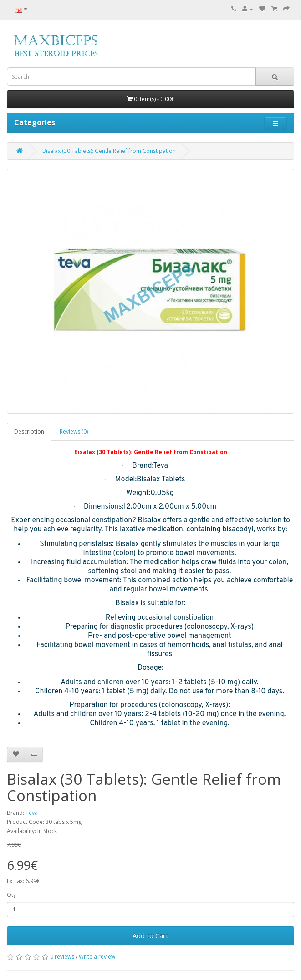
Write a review (97, 957)
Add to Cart (150, 935)
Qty (11, 895)
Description (29, 432)
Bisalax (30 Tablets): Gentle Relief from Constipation (109, 151)
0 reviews (62, 957)
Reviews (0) (74, 432)
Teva (32, 813)
